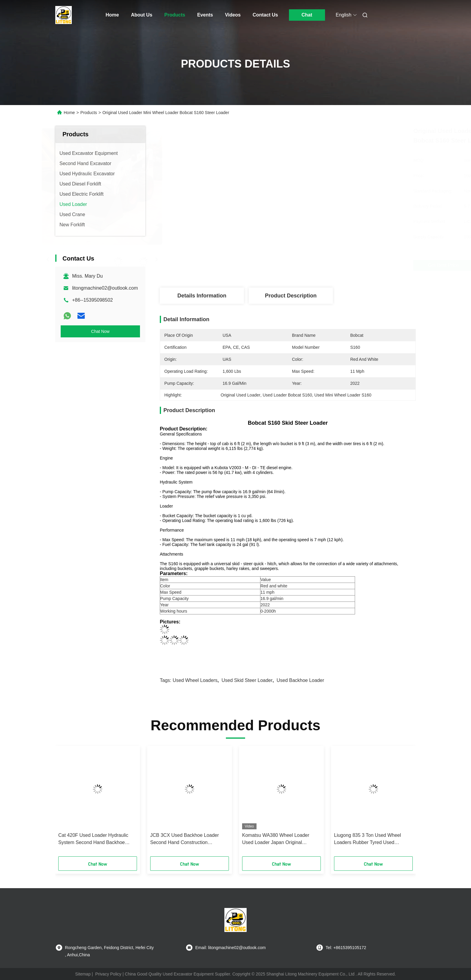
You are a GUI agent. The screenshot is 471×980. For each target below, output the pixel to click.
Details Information (202, 296)
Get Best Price (325, 265)
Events (205, 15)
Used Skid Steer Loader (247, 680)
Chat (307, 15)
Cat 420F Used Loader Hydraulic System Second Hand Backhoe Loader (93, 839)
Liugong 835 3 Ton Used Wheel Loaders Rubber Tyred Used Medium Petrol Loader (368, 839)
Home (112, 15)
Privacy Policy (108, 974)
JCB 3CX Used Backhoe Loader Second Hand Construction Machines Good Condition (185, 839)
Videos (233, 15)
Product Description (291, 296)
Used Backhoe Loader (300, 680)
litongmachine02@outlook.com (105, 288)
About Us (142, 15)
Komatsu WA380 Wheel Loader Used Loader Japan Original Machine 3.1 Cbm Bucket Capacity (279, 839)
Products (175, 15)
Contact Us (265, 15)
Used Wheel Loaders (195, 680)
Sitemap (83, 974)
